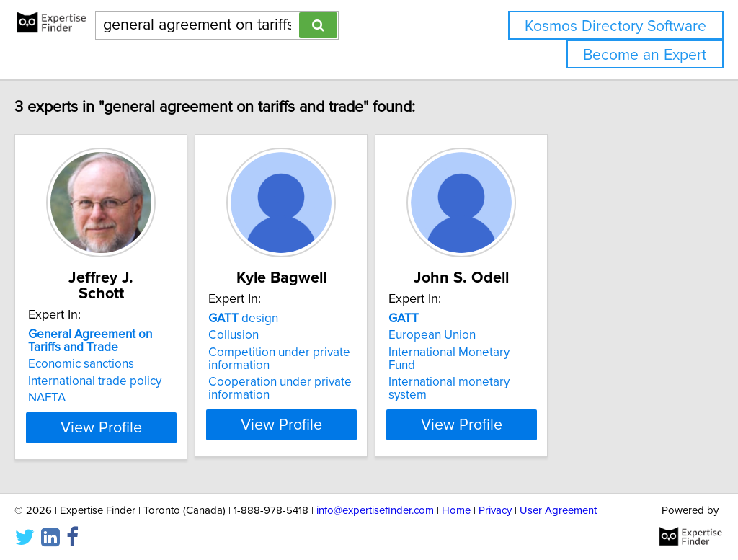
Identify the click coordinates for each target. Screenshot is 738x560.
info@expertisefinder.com (375, 508)
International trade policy (125, 365)
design (310, 319)
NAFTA (77, 382)
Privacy (495, 508)
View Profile (150, 425)
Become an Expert (645, 55)
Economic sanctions (111, 348)
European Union (534, 335)
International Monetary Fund (566, 352)
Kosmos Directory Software (615, 26)
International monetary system (572, 369)
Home (456, 508)
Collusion (300, 335)
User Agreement (558, 508)
